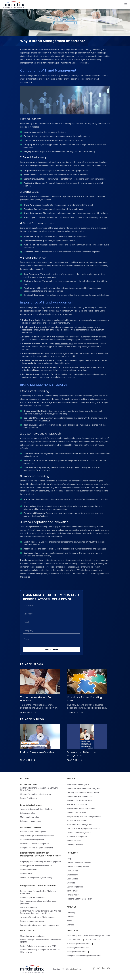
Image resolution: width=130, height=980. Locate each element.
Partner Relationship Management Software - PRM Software (40, 789)
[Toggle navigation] (126, 5)
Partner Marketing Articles (78, 867)
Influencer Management (77, 837)
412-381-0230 (75, 940)
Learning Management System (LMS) (83, 792)
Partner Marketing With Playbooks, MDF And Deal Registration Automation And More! (41, 912)
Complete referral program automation (37, 848)
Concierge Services (75, 845)
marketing (32, 363)
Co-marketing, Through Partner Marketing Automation (38, 892)
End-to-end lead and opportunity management (40, 925)
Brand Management (60, 71)
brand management (64, 344)
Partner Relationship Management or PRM (38, 946)
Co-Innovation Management (32, 840)
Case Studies (73, 879)
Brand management (29, 49)
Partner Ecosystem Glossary (79, 863)
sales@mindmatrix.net (77, 952)
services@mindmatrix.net (78, 948)
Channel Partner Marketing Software (36, 794)
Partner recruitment (29, 870)
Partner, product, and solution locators (36, 866)
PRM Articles (72, 871)
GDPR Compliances (75, 887)
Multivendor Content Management (35, 844)
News (69, 921)
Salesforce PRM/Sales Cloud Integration (84, 788)
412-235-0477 (94, 940)
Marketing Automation (30, 817)
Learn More (28, 712)
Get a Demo (52, 650)
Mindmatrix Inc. (76, 969)
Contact (70, 925)
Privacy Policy (73, 895)
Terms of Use (73, 891)
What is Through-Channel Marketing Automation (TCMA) (41, 941)
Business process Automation (80, 800)
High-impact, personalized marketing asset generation (38, 902)
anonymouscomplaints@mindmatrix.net (84, 956)
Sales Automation (28, 813)
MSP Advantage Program (78, 784)
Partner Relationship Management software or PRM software (40, 951)
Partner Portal (26, 874)
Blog (69, 859)
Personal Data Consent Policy (79, 899)
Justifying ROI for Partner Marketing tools (38, 917)
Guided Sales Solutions (77, 812)
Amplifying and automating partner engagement (41, 862)
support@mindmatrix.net (80, 944)
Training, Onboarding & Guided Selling (36, 809)
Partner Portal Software (77, 804)
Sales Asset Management (31, 821)
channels (46, 421)
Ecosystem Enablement (77, 820)
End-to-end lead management (80, 825)
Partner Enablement (29, 798)
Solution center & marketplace (33, 832)
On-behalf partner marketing (32, 898)
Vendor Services (74, 841)
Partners (71, 917)
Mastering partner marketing (32, 936)
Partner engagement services (33, 921)
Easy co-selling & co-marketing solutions (37, 836)
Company (71, 913)
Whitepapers (72, 875)
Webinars (71, 883)
